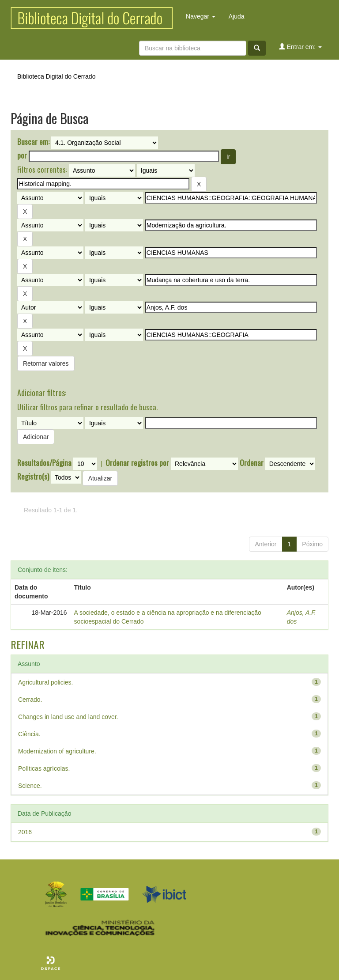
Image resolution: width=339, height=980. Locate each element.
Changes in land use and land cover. (68, 717)
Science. (30, 786)
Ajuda (237, 16)
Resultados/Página (44, 463)
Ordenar (252, 463)
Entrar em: (300, 47)
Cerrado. (30, 700)
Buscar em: (33, 142)
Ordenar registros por (137, 463)
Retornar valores (46, 363)
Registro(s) (33, 477)
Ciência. (29, 734)
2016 (25, 832)
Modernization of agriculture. (57, 751)
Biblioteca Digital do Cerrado (56, 76)
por (22, 155)
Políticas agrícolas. (44, 768)
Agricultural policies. (46, 682)
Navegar (201, 16)
